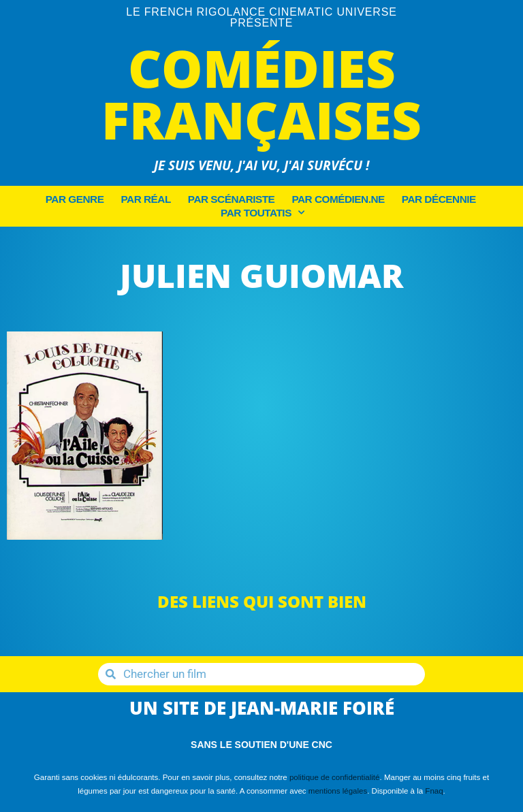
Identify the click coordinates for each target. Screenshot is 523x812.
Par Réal (145, 199)
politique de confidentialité (335, 777)
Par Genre (75, 199)
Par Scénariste (232, 199)
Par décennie (439, 199)
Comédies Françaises (261, 94)
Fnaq (434, 791)
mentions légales (338, 791)
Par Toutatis (262, 213)
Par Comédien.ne (338, 199)
